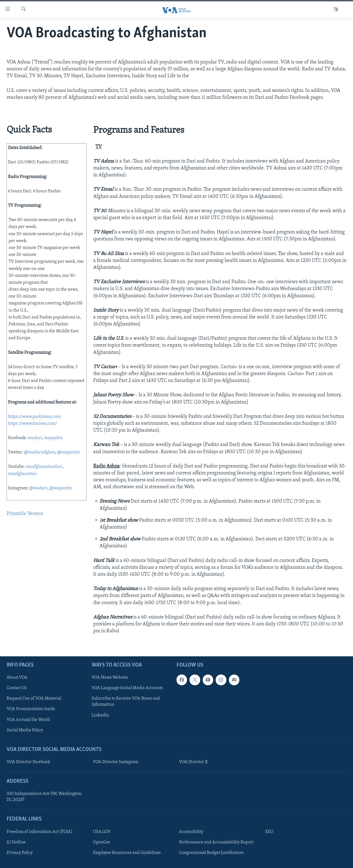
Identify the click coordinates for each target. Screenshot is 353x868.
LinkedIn (100, 715)
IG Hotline (16, 842)
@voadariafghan (40, 452)
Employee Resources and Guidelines (127, 853)
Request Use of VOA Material (34, 699)
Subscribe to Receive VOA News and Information (126, 702)
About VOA (17, 678)
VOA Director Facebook (28, 762)
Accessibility (191, 832)
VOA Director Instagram (116, 762)
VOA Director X (193, 762)
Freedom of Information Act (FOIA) (40, 832)
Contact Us (17, 688)
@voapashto (69, 452)
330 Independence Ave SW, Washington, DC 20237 (44, 797)
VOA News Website (110, 678)
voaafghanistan (22, 474)
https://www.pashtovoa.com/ (35, 417)
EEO (269, 832)
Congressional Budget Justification (211, 853)
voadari (35, 438)
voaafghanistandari (44, 467)
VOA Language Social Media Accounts (127, 688)
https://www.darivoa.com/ (33, 424)
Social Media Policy (25, 730)
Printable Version (25, 514)
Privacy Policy (20, 853)
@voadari (38, 488)
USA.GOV (102, 832)
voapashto (53, 438)
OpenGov (101, 842)
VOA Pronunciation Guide (31, 709)
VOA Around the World (28, 720)
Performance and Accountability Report (216, 842)
